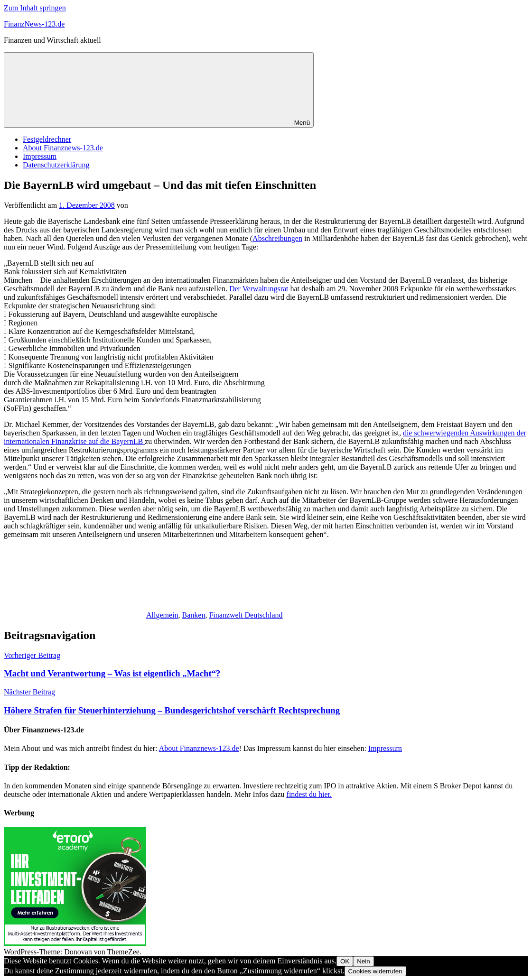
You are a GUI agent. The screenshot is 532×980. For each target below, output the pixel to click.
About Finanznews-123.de (63, 148)
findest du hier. (309, 794)
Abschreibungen (277, 238)
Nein (363, 961)
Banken (194, 615)
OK (345, 961)
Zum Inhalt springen (35, 8)
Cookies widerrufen (375, 971)
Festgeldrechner (47, 139)
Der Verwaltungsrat (259, 289)
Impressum (40, 156)
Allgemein (162, 615)
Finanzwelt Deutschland (246, 615)
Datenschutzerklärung (56, 165)
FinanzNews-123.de (34, 24)
